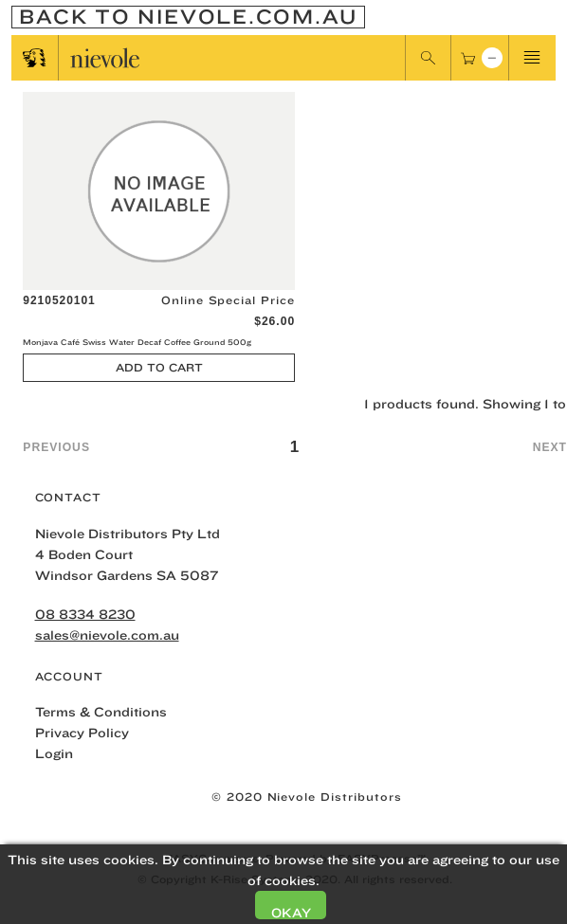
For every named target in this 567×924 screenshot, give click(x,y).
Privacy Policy (82, 733)
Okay (291, 912)
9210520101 (59, 300)
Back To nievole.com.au (188, 17)
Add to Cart (159, 367)
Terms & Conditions (101, 712)
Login (54, 753)
